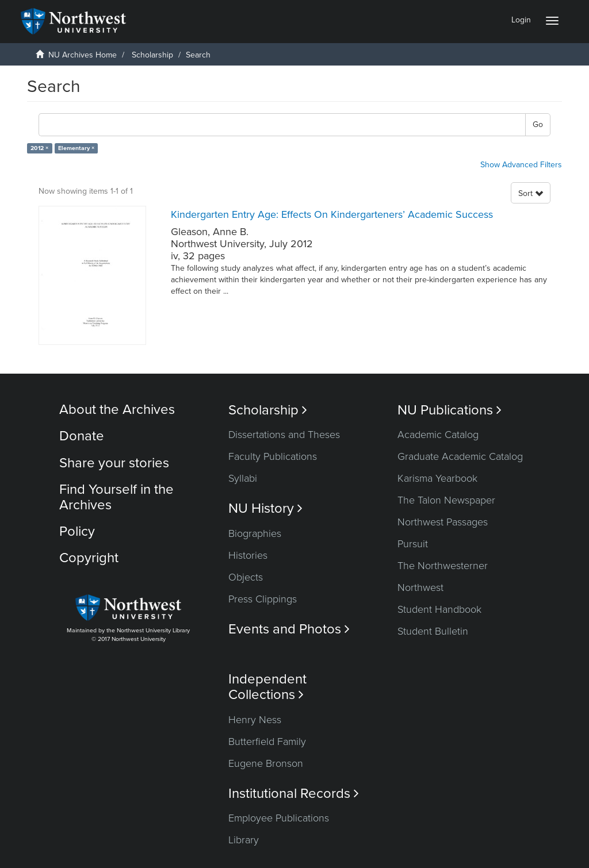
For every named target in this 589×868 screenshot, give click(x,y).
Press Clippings (263, 599)
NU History (265, 508)
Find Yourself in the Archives (116, 497)
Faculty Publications (273, 456)
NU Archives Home (83, 55)
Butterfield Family (267, 742)
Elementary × (76, 148)
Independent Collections (267, 687)
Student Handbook (439, 609)
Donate (82, 436)
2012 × (39, 148)
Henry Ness (255, 720)
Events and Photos (289, 629)
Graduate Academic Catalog (460, 456)
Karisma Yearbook (437, 478)
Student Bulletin (433, 631)
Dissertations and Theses (284, 435)
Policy (77, 531)
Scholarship (152, 55)
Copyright (89, 558)
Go (538, 124)
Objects (246, 577)
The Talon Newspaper (446, 500)
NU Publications (450, 410)
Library (244, 840)
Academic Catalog (438, 435)
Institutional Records (294, 794)
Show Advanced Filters (521, 165)
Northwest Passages (443, 522)
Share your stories (114, 463)
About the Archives (117, 410)
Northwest (420, 587)
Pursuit (413, 544)
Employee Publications (279, 818)
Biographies (255, 533)
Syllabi (243, 478)
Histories (248, 555)
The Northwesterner (443, 566)
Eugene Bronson (266, 763)
